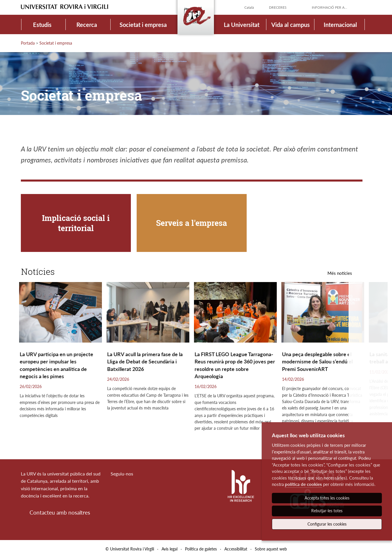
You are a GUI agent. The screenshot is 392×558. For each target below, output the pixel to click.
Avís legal (170, 549)
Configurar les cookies (327, 524)
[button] (368, 360)
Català (249, 7)
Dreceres (278, 7)
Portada (28, 43)
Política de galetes (201, 549)
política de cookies (303, 484)
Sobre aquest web (271, 549)
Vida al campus (291, 25)
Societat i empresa (143, 25)
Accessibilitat (236, 549)
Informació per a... (329, 7)
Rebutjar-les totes (327, 511)
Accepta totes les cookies (327, 498)
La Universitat (242, 25)
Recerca (87, 25)
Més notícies (340, 273)
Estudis (42, 25)
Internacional (340, 25)
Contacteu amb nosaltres (60, 512)
